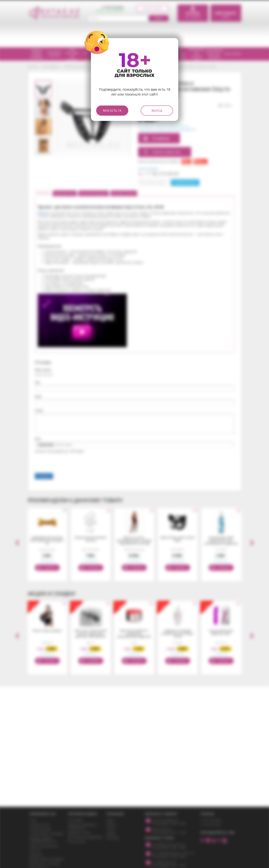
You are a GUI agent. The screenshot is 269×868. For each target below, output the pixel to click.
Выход (157, 110)
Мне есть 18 (112, 110)
